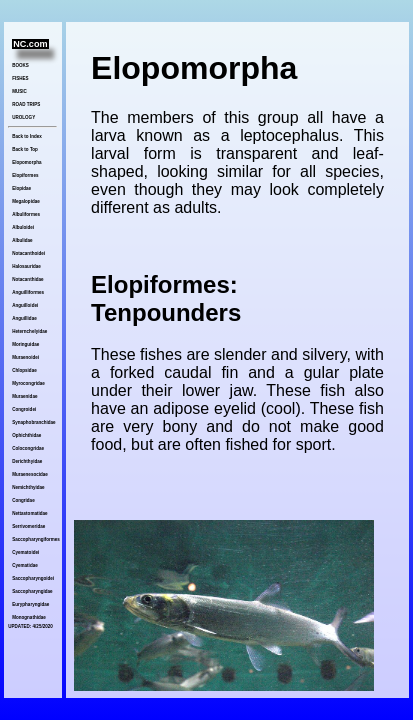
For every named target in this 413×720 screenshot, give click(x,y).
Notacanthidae (27, 279)
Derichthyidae (27, 461)
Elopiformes (25, 175)
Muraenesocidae (30, 474)
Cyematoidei (25, 552)
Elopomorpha (26, 162)
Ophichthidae (26, 435)
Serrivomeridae (28, 526)
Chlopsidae (24, 370)
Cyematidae (24, 565)
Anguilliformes (28, 292)
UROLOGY (23, 117)
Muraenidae (24, 396)
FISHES (20, 78)
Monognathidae (28, 617)
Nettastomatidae (29, 513)
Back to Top (25, 149)
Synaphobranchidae (33, 422)
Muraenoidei (25, 357)
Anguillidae (24, 318)
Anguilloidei (25, 305)
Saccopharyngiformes (34, 539)
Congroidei (24, 409)
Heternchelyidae (29, 331)
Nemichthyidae (28, 487)
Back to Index (26, 136)
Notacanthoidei (28, 253)
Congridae (23, 500)
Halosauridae (26, 266)
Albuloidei (23, 227)
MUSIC (19, 91)
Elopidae (21, 188)
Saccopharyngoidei (33, 578)
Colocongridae (28, 448)
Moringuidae (25, 344)
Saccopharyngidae (32, 591)
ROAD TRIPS (26, 104)
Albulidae (22, 240)
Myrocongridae (28, 383)
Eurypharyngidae (30, 604)
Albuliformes (26, 214)
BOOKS (20, 65)
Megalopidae (25, 201)
